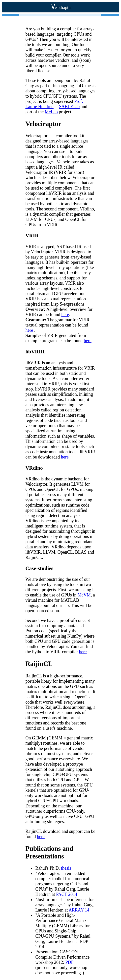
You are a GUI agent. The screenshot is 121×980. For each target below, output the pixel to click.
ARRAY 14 (79, 910)
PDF (69, 962)
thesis (66, 868)
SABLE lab (69, 107)
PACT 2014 (67, 894)
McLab (51, 112)
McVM (84, 595)
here (65, 315)
